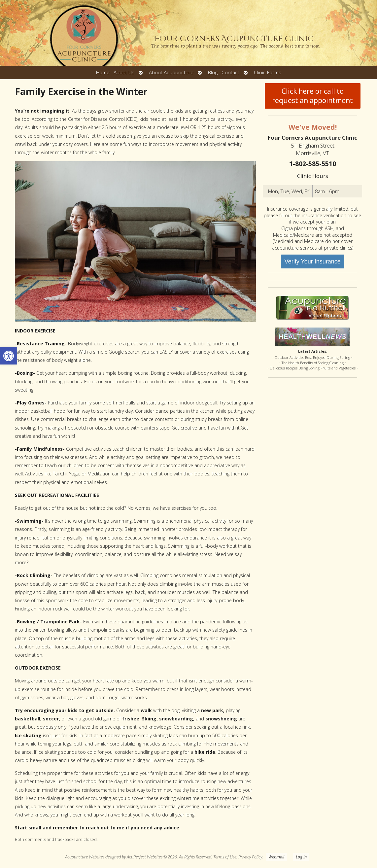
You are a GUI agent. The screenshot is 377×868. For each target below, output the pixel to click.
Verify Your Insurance (313, 261)
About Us (124, 72)
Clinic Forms (268, 72)
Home (103, 72)
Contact (230, 72)
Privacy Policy (250, 857)
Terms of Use (225, 857)
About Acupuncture (171, 72)
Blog (213, 72)
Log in (301, 857)
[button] (9, 356)
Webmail (276, 857)
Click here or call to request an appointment (312, 96)
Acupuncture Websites (85, 857)
